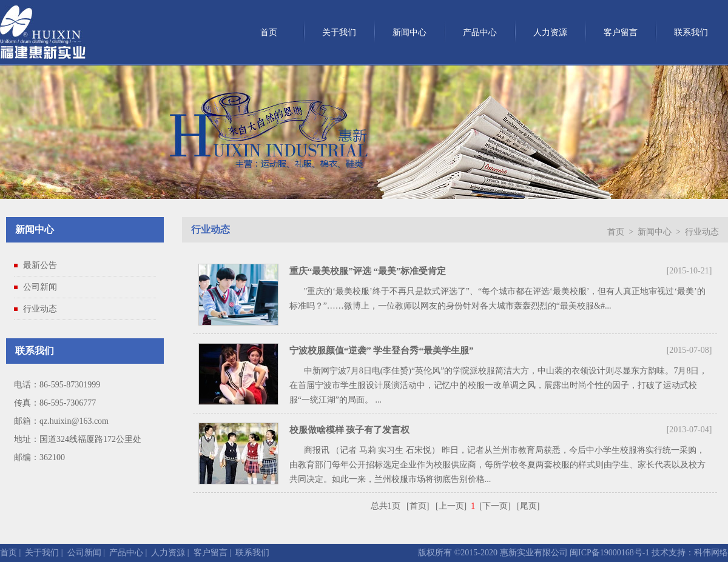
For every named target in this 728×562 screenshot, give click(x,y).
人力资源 (550, 32)
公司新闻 (40, 287)
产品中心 (480, 32)
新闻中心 (409, 32)
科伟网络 (711, 553)
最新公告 (40, 265)
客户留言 (621, 32)
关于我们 (339, 32)
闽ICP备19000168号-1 (609, 553)
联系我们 (691, 32)
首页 (269, 32)
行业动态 (40, 309)
